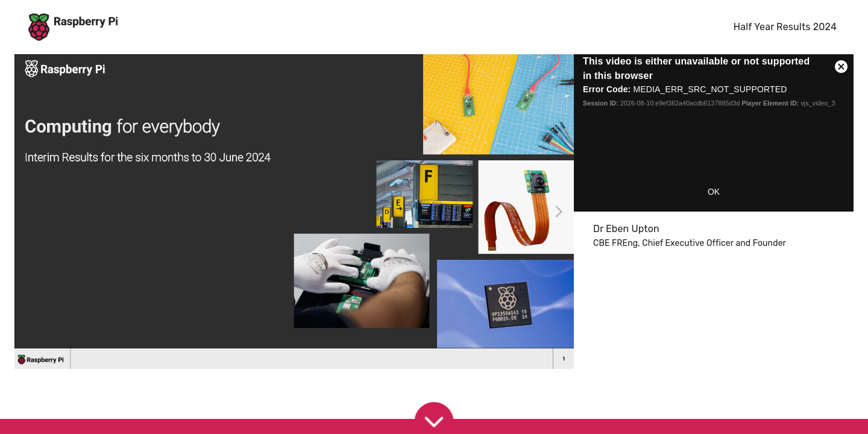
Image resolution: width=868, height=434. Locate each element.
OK (714, 192)
